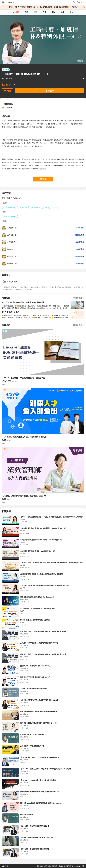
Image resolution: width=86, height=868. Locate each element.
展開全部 (43, 179)
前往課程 (50, 91)
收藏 (9, 91)
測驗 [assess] (54, 12)
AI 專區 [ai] (16, 12)
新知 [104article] (71, 12)
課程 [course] (36, 12)
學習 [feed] (27, 12)
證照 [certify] (45, 12)
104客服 (5, 866)
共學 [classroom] (62, 12)
